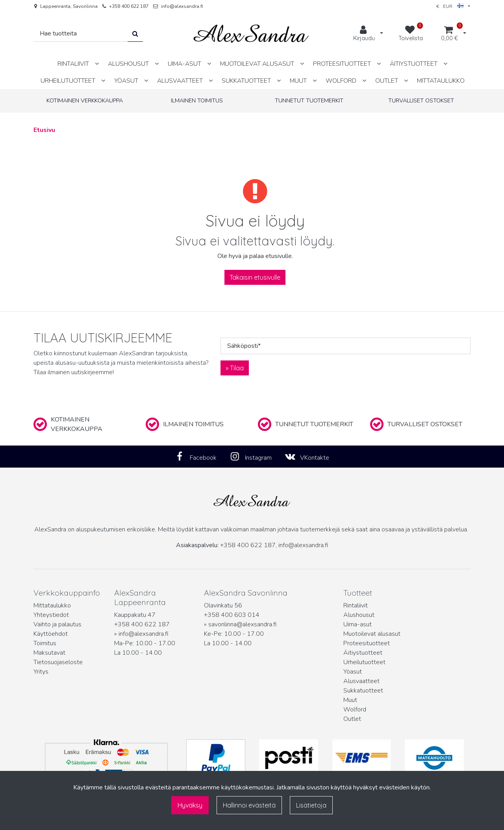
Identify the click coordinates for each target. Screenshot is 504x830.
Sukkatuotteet (363, 691)
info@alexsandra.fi (182, 6)
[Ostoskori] (449, 34)
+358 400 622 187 (129, 6)
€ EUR (450, 6)
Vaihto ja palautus (57, 624)
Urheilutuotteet (364, 662)
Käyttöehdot (51, 634)
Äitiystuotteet (363, 653)
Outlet (352, 719)
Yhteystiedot (51, 615)
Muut (350, 700)
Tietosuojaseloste (58, 662)
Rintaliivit (356, 605)
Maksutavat (49, 653)
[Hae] (81, 34)
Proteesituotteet (367, 643)
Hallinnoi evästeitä (249, 805)
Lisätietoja (311, 805)
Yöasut (353, 672)
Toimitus (45, 643)
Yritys (41, 672)
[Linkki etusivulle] (251, 34)
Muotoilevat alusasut (372, 634)
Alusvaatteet (361, 681)
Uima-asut (358, 624)
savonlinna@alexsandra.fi (243, 624)
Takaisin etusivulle (255, 277)
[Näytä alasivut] (97, 64)
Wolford (355, 709)
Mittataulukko (52, 605)
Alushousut (359, 615)
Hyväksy (190, 805)
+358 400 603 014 (232, 615)
